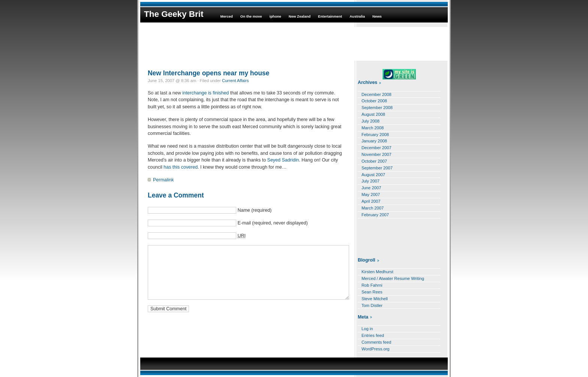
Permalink (163, 180)
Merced (226, 16)
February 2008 (375, 135)
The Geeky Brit (174, 14)
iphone (275, 16)
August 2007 (373, 175)
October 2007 (374, 161)
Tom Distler (372, 305)
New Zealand (300, 16)
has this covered (181, 167)
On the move (251, 16)
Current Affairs (235, 81)
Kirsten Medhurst (377, 272)
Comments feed (376, 342)
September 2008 (377, 108)
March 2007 (373, 208)
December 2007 (376, 148)
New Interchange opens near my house (208, 73)
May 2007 (371, 194)
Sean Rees (372, 292)
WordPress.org (376, 349)
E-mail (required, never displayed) (272, 223)
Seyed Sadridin (283, 160)
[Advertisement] (294, 44)
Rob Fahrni (372, 285)
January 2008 (374, 141)
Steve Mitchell (375, 299)
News (377, 16)
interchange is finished (205, 93)
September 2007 (377, 168)
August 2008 (373, 114)
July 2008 (370, 121)
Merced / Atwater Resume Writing (393, 278)
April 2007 (371, 201)
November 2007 (376, 154)
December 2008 (376, 94)
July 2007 (370, 181)
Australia (357, 16)
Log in (367, 329)
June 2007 (371, 188)
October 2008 (374, 101)
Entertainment (330, 16)
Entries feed (373, 335)
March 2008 (373, 128)
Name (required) (254, 210)
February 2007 (375, 215)
